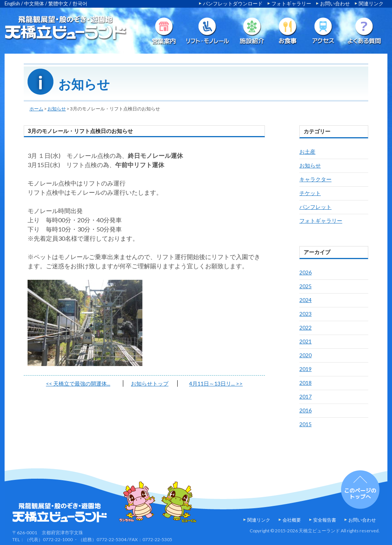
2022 (305, 327)
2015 (305, 424)
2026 (305, 272)
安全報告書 (325, 520)
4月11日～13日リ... (216, 383)
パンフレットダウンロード (233, 3)
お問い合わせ (335, 3)
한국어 (80, 3)
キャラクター (315, 179)
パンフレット (315, 207)
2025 (305, 286)
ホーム (36, 109)
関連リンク (371, 3)
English (12, 3)
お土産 (307, 152)
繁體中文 (58, 3)
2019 (305, 369)
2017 (305, 396)
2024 (305, 300)
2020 (305, 355)
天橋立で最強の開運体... (78, 383)
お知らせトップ (150, 383)
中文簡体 (34, 3)
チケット (310, 193)
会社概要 (292, 520)
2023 (305, 314)
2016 (305, 410)
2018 (305, 383)
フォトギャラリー (291, 3)
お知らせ (57, 109)
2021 (305, 341)
